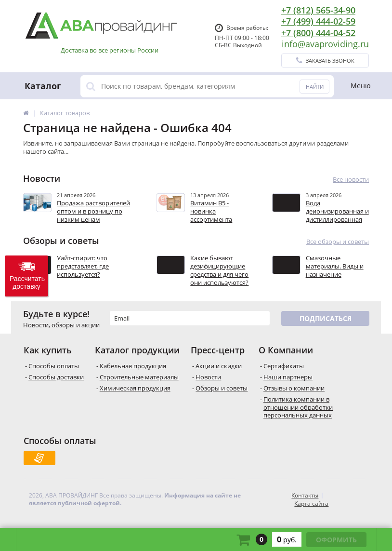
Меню (361, 86)
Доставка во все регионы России (110, 50)
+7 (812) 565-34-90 (318, 10)
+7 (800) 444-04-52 (318, 33)
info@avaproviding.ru (325, 44)
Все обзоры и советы (338, 242)
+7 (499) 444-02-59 (318, 21)
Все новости (351, 180)
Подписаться (326, 318)
